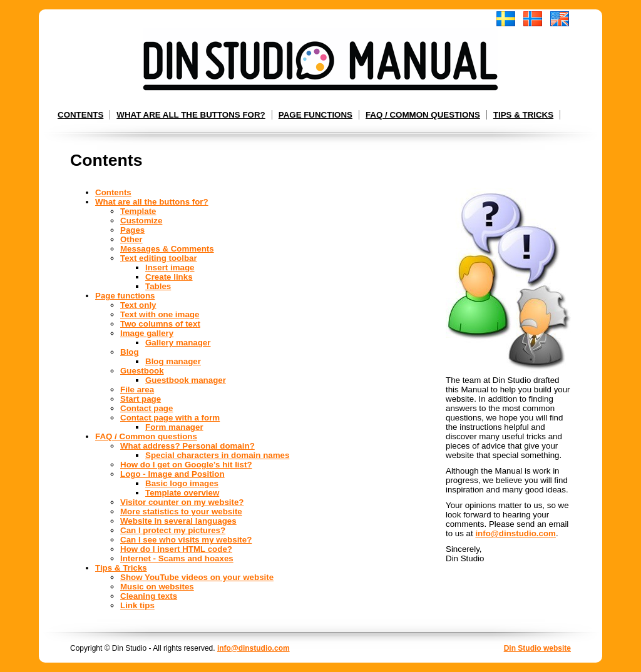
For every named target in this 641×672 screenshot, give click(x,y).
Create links (169, 277)
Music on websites (157, 587)
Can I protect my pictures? (173, 530)
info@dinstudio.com (515, 533)
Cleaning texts (149, 596)
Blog (130, 352)
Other (131, 239)
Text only (138, 305)
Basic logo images (182, 483)
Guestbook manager (186, 380)
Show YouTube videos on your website (197, 577)
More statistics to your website (181, 512)
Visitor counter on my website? (182, 502)
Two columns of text (160, 324)
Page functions (315, 115)
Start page (141, 399)
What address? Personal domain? (187, 446)
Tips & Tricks (523, 115)
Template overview (182, 493)
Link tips (137, 605)
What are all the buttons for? (191, 115)
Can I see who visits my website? (186, 540)
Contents (80, 115)
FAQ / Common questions (423, 115)
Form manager (174, 427)
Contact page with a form (170, 418)
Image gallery (147, 333)
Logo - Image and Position (172, 474)
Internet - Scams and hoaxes (177, 558)
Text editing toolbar (159, 258)
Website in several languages (178, 521)
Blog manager (173, 361)
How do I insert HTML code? (176, 549)
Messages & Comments (167, 249)
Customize (141, 221)
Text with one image (160, 314)
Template (138, 211)
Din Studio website (537, 648)
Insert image (170, 267)
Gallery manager (178, 343)
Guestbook (142, 371)
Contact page (146, 408)
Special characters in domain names (217, 455)
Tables (158, 286)
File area (137, 389)
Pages (132, 230)
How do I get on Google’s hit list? (186, 465)
